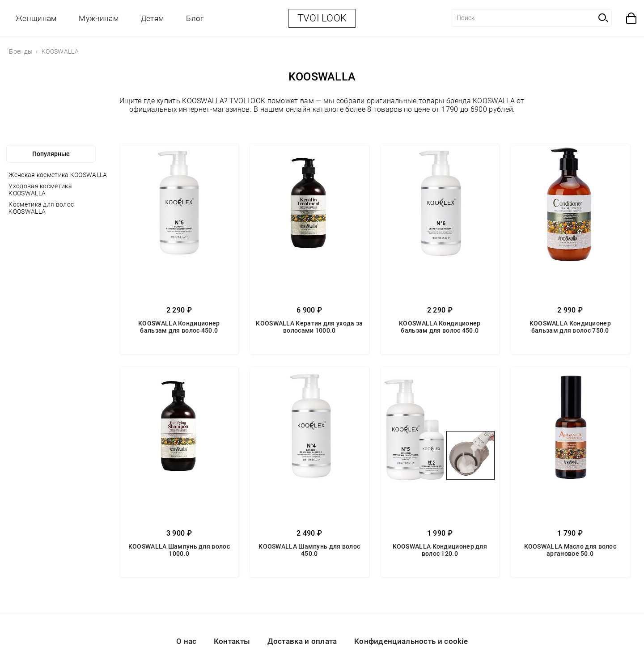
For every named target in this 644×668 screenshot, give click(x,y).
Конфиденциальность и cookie (411, 641)
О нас (186, 641)
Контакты (232, 641)
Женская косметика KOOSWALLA (58, 175)
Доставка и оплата (302, 641)
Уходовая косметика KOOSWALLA (40, 190)
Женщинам (36, 18)
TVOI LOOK (322, 18)
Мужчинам (98, 18)
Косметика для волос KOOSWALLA (41, 208)
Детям (153, 18)
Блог (195, 18)
